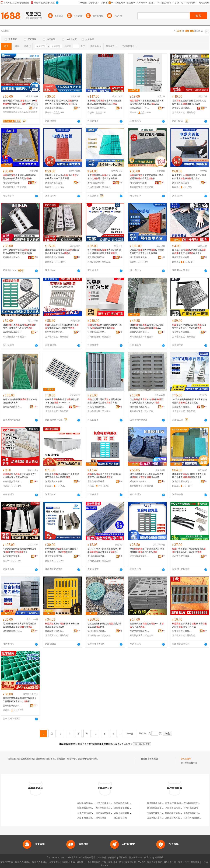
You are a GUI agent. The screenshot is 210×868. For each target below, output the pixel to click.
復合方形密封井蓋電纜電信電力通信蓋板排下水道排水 (189, 326)
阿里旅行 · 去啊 (99, 862)
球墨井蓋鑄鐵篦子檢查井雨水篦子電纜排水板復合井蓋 (147, 476)
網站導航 (159, 858)
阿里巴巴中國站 (40, 862)
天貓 (73, 862)
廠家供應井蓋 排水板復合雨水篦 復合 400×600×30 (62, 401)
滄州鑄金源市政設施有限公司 (182, 108)
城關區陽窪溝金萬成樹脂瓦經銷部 (93, 803)
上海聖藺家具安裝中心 (176, 818)
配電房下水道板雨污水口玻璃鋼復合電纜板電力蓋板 (189, 177)
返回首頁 (128, 744)
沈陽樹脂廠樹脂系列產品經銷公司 (130, 808)
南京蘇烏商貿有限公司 (157, 813)
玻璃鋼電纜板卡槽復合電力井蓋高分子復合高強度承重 (189, 476)
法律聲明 (102, 858)
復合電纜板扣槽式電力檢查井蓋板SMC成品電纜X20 (147, 326)
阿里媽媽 (113, 862)
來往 (180, 862)
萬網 (160, 862)
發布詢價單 (186, 759)
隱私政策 (123, 858)
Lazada (105, 865)
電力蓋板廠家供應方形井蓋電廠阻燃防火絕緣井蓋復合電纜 (20, 625)
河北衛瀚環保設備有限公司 (55, 183)
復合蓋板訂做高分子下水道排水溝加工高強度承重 (20, 476)
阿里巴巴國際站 (23, 862)
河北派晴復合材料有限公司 (97, 332)
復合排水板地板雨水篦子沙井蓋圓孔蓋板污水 (20, 326)
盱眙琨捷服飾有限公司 (176, 813)
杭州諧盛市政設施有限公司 (55, 407)
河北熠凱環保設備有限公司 (182, 482)
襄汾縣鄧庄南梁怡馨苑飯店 (159, 808)
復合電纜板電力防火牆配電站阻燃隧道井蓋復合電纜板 (104, 252)
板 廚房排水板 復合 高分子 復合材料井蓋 (190, 625)
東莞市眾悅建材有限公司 (182, 332)
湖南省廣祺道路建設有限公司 (139, 556)
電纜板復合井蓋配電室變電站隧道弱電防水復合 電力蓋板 (189, 102)
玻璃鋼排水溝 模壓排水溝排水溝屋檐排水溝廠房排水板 (62, 252)
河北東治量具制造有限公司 (97, 407)
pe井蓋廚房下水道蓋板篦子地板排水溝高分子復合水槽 (62, 326)
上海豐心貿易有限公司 (194, 813)
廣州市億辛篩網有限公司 (12, 706)
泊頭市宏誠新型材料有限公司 (97, 108)
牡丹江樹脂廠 (120, 818)
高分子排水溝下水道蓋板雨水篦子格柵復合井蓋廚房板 (104, 550)
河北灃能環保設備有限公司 (12, 183)
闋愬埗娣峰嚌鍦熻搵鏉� (14, 112)
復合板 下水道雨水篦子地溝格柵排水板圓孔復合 (147, 550)
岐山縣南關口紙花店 (193, 803)
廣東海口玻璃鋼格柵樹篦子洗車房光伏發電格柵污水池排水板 (20, 700)
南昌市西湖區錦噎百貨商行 (97, 482)
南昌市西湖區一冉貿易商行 (139, 108)
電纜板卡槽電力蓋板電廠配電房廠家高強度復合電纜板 (20, 177)
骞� (35, 108)
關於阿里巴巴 (136, 858)
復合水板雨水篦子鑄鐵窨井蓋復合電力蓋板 (62, 625)
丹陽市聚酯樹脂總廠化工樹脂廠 (92, 818)
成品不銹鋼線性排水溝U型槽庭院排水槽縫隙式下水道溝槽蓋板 (19, 252)
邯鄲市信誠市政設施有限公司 (55, 332)
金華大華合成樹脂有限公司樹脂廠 (93, 813)
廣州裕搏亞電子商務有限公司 (97, 556)
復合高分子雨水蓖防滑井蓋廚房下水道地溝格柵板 (104, 476)
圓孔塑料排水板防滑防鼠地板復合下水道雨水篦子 (189, 252)
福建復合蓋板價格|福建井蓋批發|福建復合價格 (105, 625)
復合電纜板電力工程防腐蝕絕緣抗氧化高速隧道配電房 (104, 102)
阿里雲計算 (131, 862)
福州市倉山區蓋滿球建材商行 (97, 631)
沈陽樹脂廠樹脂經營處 (88, 808)
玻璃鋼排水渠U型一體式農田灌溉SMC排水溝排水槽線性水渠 (62, 102)
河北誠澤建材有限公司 (55, 482)
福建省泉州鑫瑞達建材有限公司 (139, 631)
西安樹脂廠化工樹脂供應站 (108, 808)
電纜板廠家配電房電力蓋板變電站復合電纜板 (147, 177)
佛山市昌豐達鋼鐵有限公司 (182, 556)
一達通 (205, 862)
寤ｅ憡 (35, 104)
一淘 (87, 862)
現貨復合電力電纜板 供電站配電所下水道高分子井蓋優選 (147, 252)
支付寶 (173, 862)
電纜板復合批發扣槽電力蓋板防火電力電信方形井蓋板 (104, 177)
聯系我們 (148, 858)
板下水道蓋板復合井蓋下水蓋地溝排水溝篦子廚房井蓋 (147, 102)
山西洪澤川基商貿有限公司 (159, 818)
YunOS (142, 862)
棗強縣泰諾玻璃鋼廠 (55, 257)
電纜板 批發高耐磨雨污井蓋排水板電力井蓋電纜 (105, 326)
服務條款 (112, 858)
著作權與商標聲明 (87, 858)
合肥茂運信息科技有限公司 (178, 808)
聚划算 (80, 862)
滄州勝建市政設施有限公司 (139, 407)
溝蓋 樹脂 (154, 759)
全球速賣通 (54, 862)
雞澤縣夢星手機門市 (156, 803)
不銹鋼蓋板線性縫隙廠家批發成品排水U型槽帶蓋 (20, 550)
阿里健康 (195, 862)
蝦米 (121, 862)
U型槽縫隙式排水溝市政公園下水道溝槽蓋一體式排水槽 (62, 550)
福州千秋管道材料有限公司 (182, 631)
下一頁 (129, 734)
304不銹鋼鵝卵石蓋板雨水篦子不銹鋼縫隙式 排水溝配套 (190, 401)
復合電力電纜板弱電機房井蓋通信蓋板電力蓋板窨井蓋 (104, 401)
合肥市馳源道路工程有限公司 (12, 556)
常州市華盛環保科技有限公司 (55, 556)
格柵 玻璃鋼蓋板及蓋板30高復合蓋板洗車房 (20, 401)
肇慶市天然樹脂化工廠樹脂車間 (110, 813)
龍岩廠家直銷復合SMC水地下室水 (147, 625)
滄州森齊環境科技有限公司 (12, 631)
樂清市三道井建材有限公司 (139, 482)
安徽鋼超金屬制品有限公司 (12, 257)
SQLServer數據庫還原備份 (196, 818)
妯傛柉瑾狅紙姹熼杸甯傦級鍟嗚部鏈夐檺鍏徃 (12, 108)
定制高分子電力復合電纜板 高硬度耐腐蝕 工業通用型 (62, 177)
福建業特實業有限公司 (12, 482)
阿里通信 (151, 862)
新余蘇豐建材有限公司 (182, 257)
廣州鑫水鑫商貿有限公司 (12, 407)
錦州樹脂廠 (101, 818)
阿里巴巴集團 (7, 862)
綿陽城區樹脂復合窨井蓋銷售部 (129, 803)
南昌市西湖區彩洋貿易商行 (139, 332)
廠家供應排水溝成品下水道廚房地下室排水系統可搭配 (62, 476)
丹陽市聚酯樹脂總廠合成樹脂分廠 (130, 813)
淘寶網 (65, 862)
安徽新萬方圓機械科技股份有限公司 (182, 407)
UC (166, 862)
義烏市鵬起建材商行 (12, 332)
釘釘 (187, 862)
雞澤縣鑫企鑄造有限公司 (55, 631)
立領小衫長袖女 (191, 808)
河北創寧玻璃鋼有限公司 (55, 108)
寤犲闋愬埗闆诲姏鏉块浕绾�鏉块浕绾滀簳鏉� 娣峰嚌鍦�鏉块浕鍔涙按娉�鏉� (20, 102)
